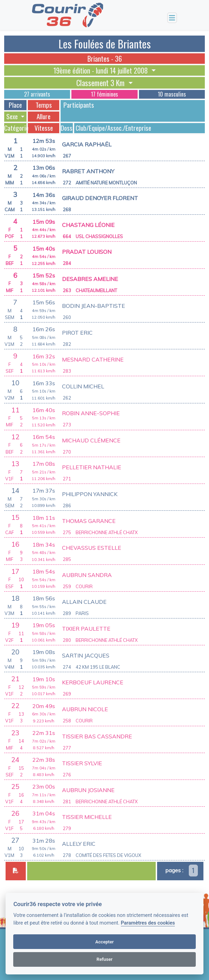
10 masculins (172, 94)
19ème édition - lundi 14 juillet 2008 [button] (101, 70)
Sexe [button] (13, 116)
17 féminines (104, 94)
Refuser (104, 959)
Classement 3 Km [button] (101, 83)
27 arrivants (37, 94)
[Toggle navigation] (172, 18)
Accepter (104, 942)
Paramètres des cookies (148, 923)
